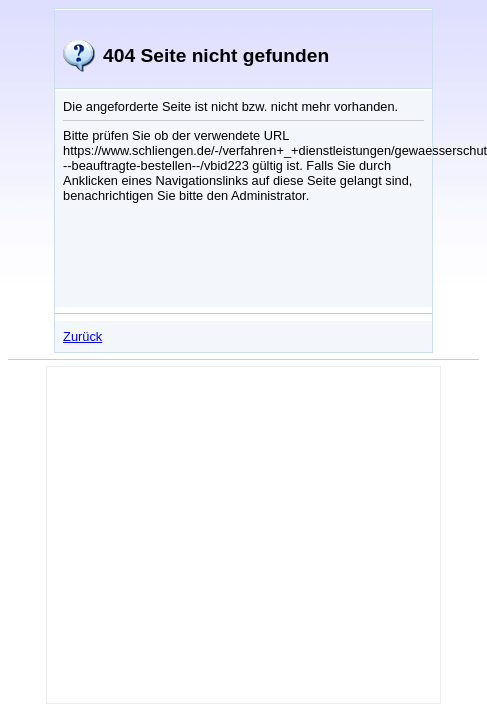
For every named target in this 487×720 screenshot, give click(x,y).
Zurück (82, 336)
